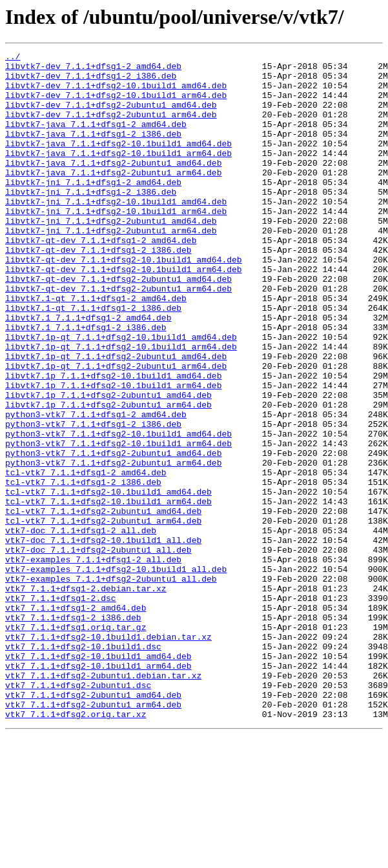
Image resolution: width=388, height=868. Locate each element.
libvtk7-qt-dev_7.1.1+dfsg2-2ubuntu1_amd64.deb (118, 325)
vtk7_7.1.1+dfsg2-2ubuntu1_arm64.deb (93, 836)
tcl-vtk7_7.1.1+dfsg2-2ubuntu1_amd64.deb (103, 604)
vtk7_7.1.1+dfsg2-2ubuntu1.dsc (78, 813)
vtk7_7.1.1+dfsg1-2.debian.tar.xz (86, 696)
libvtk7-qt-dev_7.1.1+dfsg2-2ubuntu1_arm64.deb (118, 337)
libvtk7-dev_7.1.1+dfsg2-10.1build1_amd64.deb (116, 93)
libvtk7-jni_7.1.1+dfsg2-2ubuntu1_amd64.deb (111, 255)
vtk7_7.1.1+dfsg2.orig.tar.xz (76, 847)
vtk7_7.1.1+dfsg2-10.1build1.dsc (83, 766)
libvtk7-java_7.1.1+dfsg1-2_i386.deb (93, 151)
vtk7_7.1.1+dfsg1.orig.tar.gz (76, 743)
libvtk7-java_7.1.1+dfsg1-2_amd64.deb (96, 139)
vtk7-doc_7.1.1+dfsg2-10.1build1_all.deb (103, 638)
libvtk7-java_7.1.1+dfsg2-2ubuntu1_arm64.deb (113, 197)
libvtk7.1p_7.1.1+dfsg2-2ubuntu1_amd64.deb (108, 464)
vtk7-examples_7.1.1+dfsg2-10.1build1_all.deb (116, 673)
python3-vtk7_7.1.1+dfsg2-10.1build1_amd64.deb (118, 511)
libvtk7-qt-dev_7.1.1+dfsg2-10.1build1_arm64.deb (124, 313)
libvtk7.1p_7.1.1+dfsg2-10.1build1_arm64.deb (113, 453)
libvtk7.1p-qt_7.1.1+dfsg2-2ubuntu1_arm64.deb (116, 429)
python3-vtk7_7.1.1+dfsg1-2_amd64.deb (96, 488)
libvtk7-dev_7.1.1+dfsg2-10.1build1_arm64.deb (116, 104)
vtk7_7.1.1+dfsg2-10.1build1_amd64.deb (98, 778)
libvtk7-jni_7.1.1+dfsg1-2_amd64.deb (93, 209)
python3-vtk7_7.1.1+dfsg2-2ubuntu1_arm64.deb (113, 546)
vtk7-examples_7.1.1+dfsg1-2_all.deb (93, 662)
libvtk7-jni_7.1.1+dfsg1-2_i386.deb (91, 221)
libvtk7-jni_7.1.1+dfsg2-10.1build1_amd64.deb (116, 232)
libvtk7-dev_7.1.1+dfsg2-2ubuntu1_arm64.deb (111, 128)
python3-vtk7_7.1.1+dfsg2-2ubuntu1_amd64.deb (113, 534)
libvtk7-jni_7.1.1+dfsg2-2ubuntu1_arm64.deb (111, 267)
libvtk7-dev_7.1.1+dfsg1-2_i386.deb (91, 81)
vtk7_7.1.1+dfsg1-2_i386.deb (73, 731)
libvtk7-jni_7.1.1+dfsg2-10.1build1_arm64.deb (116, 244)
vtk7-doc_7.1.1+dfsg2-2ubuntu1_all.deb (98, 650)
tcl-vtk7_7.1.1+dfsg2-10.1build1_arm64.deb (108, 592)
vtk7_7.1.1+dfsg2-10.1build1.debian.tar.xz (108, 755)
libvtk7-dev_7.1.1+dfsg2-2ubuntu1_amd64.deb (111, 116)
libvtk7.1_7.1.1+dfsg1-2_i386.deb (86, 383)
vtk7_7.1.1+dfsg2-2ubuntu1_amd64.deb (93, 824)
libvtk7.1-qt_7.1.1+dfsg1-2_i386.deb (93, 360)
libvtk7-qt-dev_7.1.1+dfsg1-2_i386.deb (98, 290)
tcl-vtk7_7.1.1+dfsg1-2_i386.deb (83, 569)
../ (13, 58)
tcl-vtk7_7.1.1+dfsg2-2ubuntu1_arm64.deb (103, 615)
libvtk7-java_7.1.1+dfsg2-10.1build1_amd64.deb (118, 163)
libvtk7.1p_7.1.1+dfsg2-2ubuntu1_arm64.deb (108, 476)
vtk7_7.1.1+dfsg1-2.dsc (61, 708)
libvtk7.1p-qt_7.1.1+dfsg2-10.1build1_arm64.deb (121, 406)
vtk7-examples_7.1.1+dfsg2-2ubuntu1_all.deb (111, 685)
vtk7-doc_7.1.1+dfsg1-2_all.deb (81, 627)
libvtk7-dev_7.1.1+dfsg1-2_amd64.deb (93, 70)
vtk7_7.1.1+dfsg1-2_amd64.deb (76, 720)
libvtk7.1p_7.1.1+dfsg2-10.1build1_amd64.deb (113, 441)
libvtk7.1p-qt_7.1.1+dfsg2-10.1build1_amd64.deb (121, 395)
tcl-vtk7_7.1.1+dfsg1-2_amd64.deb (86, 557)
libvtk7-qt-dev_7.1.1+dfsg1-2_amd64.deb (101, 279)
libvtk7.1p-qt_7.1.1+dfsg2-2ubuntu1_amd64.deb (116, 418)
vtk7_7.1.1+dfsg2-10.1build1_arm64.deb (98, 789)
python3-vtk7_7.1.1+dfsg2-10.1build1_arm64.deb (118, 522)
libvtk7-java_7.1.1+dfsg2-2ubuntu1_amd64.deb (113, 186)
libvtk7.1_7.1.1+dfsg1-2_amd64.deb (88, 371)
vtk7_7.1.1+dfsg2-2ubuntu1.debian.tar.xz (103, 801)
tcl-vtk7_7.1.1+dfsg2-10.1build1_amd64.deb (108, 580)
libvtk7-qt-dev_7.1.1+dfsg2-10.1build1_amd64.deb (124, 302)
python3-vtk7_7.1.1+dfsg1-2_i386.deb (93, 499)
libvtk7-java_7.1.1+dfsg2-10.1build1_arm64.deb (118, 174)
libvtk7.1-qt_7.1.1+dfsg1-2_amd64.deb (96, 348)
